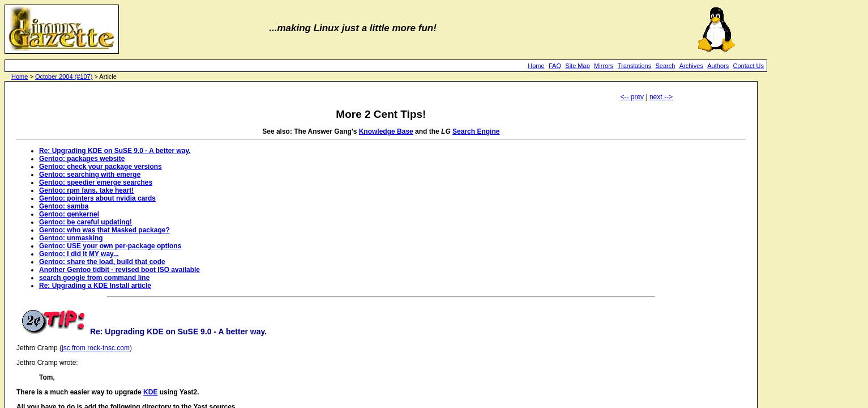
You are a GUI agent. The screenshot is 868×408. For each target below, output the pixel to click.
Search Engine (476, 131)
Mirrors (604, 66)
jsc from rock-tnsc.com (96, 348)
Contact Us (749, 66)
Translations (635, 66)
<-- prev (632, 97)
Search (666, 66)
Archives (691, 66)
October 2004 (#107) (64, 76)
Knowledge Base (386, 131)
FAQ (555, 66)
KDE (150, 392)
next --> (661, 97)
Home (536, 66)
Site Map (577, 66)
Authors (718, 66)
